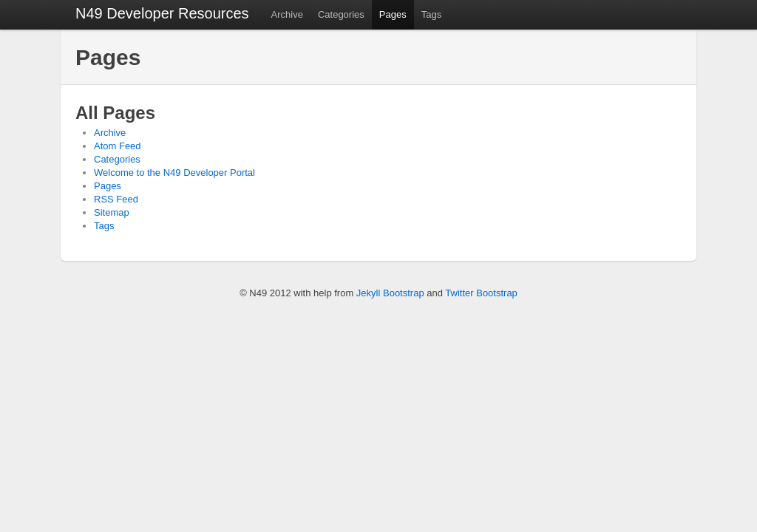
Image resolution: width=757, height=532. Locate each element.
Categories (341, 14)
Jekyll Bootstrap (390, 293)
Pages (393, 14)
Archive (287, 14)
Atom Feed (118, 146)
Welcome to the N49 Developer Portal (174, 173)
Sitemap (112, 212)
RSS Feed (116, 199)
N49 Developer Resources (162, 13)
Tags (431, 14)
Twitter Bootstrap (481, 293)
